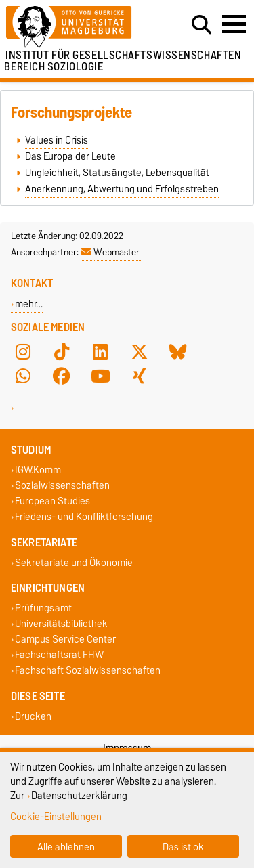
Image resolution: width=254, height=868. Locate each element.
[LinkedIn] (100, 351)
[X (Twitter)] (140, 351)
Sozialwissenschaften (62, 485)
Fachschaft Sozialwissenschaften (88, 671)
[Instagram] (23, 351)
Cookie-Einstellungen (56, 816)
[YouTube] (100, 376)
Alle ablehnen (66, 847)
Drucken (33, 716)
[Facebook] (62, 376)
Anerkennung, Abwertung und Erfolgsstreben (122, 189)
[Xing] (140, 376)
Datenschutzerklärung (79, 795)
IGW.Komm (38, 470)
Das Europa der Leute (70, 156)
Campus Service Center (65, 639)
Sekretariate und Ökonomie (74, 562)
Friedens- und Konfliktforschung (84, 517)
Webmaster (110, 252)
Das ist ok (183, 847)
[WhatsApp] (23, 376)
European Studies (52, 501)
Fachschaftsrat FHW (59, 655)
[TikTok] (62, 351)
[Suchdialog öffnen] (202, 25)
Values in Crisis (57, 140)
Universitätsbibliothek (61, 623)
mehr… (29, 304)
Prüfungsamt (43, 608)
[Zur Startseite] (78, 27)
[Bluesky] (178, 351)
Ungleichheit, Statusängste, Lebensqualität (117, 173)
